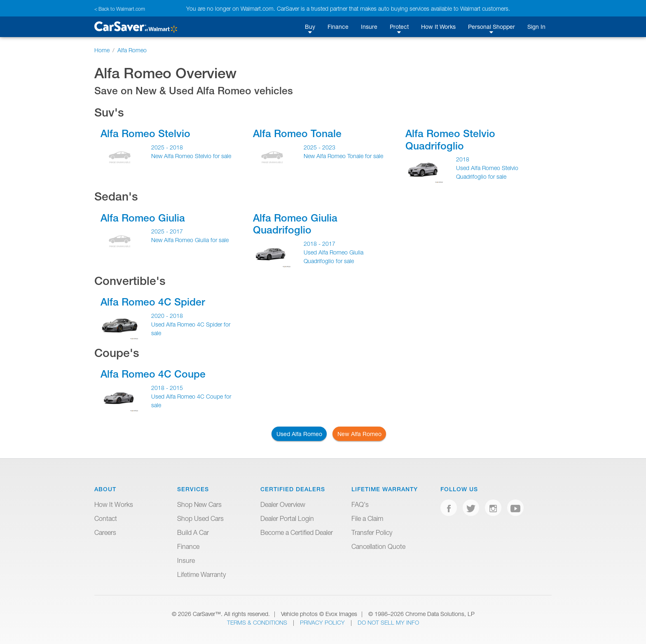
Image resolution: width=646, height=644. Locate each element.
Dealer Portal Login (287, 518)
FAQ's (360, 504)
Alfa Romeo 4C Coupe (153, 374)
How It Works (438, 27)
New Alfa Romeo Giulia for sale (190, 240)
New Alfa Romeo (359, 434)
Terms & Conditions (258, 622)
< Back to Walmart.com (120, 9)
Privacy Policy (323, 622)
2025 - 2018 (167, 147)
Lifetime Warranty (201, 574)
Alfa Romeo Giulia (143, 218)
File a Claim (367, 518)
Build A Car (193, 532)
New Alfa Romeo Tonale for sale (343, 156)
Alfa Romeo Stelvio (145, 133)
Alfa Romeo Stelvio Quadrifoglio (450, 139)
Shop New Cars (199, 504)
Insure (369, 27)
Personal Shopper (492, 27)
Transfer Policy (372, 532)
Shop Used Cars (200, 518)
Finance (338, 27)
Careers (105, 532)
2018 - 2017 (319, 244)
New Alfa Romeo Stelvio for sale (191, 156)
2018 (463, 159)
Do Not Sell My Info (388, 622)
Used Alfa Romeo (299, 434)
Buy (310, 27)
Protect (399, 27)
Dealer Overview (283, 504)
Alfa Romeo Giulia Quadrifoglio (295, 224)
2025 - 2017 (167, 231)
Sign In (536, 27)
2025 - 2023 (319, 147)
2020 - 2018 (167, 316)
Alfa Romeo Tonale (297, 133)
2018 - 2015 (167, 388)
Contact (106, 518)
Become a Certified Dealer (297, 532)
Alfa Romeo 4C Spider (153, 302)
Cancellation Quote (378, 546)
